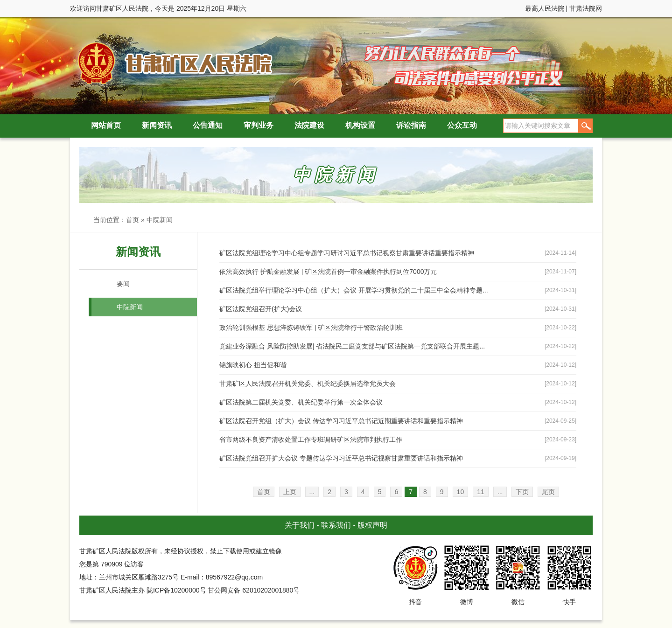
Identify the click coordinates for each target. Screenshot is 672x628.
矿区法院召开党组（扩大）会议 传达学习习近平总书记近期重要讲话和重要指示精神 (341, 421)
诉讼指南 (411, 125)
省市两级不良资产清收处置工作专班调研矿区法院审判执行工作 (311, 440)
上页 (290, 492)
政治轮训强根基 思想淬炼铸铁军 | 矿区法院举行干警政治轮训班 (311, 328)
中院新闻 (160, 220)
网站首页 (106, 125)
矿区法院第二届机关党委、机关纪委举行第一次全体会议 (301, 402)
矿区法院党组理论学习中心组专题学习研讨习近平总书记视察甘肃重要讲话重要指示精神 (347, 253)
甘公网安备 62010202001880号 (254, 590)
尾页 (548, 492)
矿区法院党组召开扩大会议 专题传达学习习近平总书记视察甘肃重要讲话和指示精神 (341, 458)
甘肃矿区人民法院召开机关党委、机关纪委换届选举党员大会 (308, 384)
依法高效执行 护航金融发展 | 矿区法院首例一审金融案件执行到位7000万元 (328, 272)
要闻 (123, 284)
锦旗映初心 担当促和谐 (253, 365)
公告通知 (208, 125)
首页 (133, 220)
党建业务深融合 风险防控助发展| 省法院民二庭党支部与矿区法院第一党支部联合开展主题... (352, 346)
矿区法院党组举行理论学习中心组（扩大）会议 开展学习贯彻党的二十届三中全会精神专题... (354, 290)
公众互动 (462, 125)
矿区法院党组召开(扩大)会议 (261, 309)
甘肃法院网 (586, 8)
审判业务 (259, 125)
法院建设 (309, 125)
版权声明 (372, 525)
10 (461, 492)
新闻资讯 (157, 125)
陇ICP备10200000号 (176, 590)
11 (481, 492)
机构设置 (360, 125)
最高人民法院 (545, 8)
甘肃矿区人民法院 (173, 63)
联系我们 (336, 525)
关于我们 (300, 525)
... (312, 492)
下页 (522, 492)
